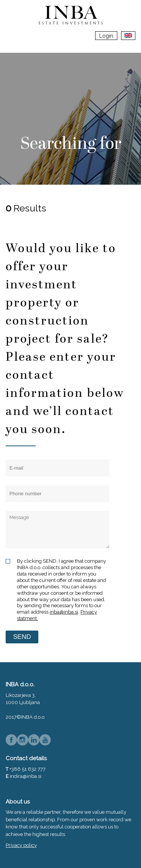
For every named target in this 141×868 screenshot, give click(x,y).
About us (18, 802)
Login (106, 36)
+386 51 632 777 (27, 769)
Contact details (26, 758)
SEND (22, 637)
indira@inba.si (26, 776)
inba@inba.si (64, 612)
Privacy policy (21, 845)
